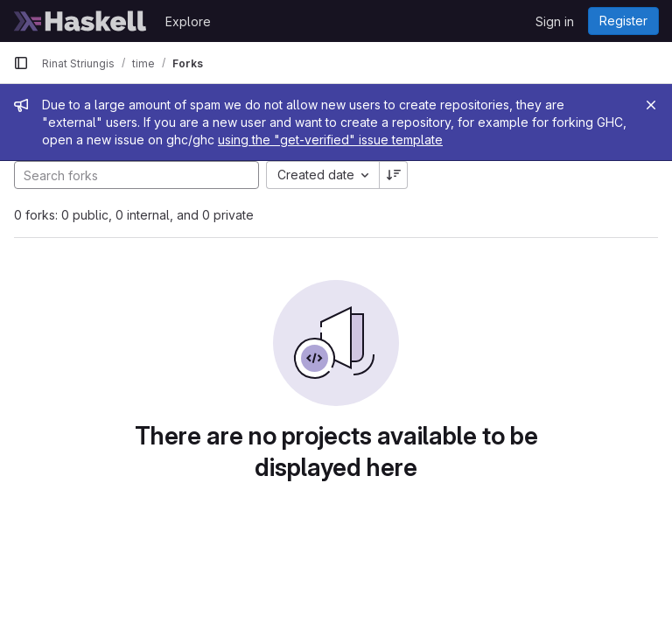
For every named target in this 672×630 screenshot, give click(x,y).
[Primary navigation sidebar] (21, 63)
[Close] (651, 105)
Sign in (555, 21)
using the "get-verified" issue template (330, 140)
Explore (188, 21)
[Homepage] (80, 21)
